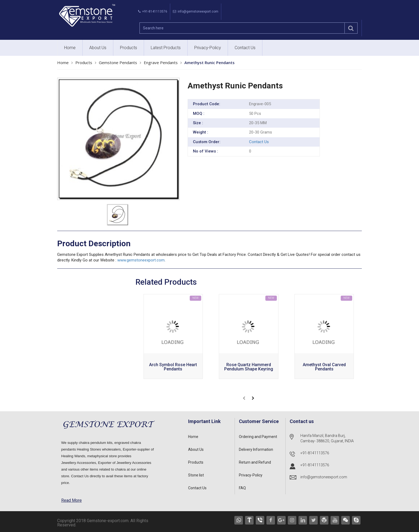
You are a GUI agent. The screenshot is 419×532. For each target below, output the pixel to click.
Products (129, 48)
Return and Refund (255, 462)
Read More (71, 500)
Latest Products (166, 48)
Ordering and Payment (258, 437)
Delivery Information (256, 449)
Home (70, 48)
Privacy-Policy (208, 48)
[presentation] (244, 398)
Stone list (196, 475)
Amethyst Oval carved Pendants (324, 367)
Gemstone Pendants (118, 62)
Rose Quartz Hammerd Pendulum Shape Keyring (249, 367)
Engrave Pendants (161, 62)
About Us (98, 48)
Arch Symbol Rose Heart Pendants (173, 367)
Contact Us (245, 48)
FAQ (242, 488)
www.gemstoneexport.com (141, 260)
